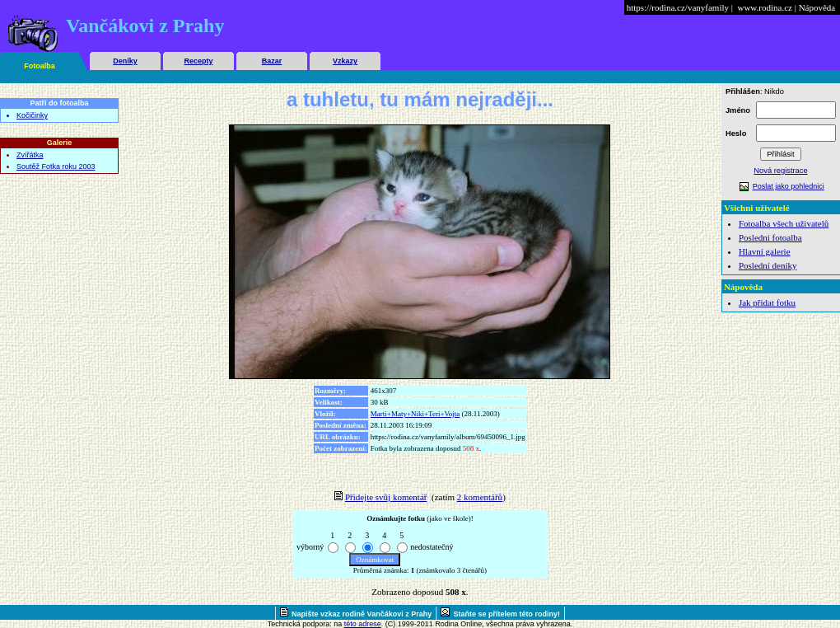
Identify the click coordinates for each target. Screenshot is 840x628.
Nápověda (817, 7)
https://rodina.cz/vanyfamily (678, 7)
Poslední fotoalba (770, 237)
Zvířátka (30, 155)
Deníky (125, 61)
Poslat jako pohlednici (789, 186)
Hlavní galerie (765, 251)
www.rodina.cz (764, 7)
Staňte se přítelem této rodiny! (506, 614)
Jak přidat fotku (767, 302)
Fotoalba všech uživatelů (784, 223)
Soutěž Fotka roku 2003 (56, 166)
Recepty (198, 61)
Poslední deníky (768, 265)
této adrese (363, 624)
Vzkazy (345, 61)
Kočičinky (32, 115)
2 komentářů (480, 497)
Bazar (272, 61)
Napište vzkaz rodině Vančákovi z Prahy (362, 614)
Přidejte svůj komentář (386, 497)
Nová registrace (780, 171)
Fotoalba (40, 66)
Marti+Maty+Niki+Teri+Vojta (415, 414)
